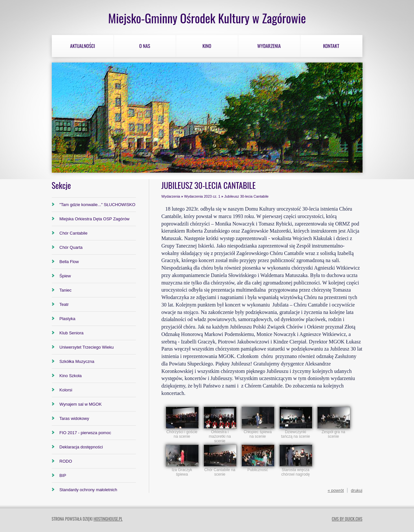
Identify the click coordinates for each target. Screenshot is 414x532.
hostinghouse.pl (108, 519)
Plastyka (67, 319)
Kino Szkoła (71, 376)
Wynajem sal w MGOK (81, 404)
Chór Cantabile (74, 233)
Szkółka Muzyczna (77, 361)
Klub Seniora (72, 333)
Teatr (64, 304)
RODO (66, 461)
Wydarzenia (269, 46)
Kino (207, 46)
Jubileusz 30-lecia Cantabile (246, 196)
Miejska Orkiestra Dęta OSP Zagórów (95, 219)
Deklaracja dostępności (81, 447)
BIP (63, 475)
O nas (145, 46)
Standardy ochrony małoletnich (89, 490)
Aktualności (83, 46)
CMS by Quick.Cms (347, 519)
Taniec (66, 290)
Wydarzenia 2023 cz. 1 (202, 196)
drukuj (357, 490)
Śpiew (65, 276)
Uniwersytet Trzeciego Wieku (87, 347)
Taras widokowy (74, 418)
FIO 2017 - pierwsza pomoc (85, 433)
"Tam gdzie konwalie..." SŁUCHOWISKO (98, 205)
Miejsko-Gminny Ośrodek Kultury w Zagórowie (207, 18)
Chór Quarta (71, 247)
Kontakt (331, 46)
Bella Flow (69, 262)
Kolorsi (66, 390)
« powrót (336, 490)
